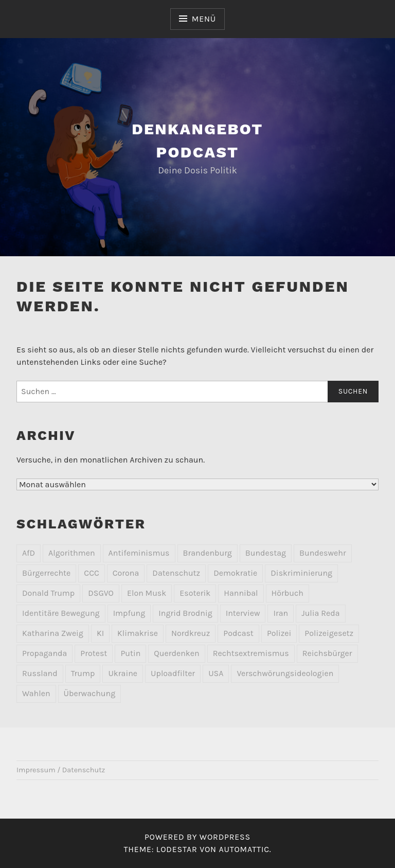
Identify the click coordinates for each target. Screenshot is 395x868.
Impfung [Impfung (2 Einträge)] (129, 613)
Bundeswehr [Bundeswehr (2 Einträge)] (323, 553)
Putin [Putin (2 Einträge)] (130, 653)
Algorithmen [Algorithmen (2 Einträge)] (72, 553)
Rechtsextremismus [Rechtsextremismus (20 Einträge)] (251, 653)
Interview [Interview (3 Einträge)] (243, 613)
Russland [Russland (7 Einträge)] (40, 673)
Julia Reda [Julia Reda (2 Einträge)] (320, 613)
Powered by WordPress (197, 837)
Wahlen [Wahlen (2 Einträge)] (36, 693)
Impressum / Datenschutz (61, 770)
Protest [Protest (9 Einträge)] (94, 653)
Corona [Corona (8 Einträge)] (126, 573)
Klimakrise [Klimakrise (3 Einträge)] (138, 633)
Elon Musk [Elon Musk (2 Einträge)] (147, 593)
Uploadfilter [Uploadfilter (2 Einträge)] (173, 673)
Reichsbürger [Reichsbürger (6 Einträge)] (327, 653)
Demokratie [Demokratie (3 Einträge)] (235, 573)
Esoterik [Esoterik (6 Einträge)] (195, 593)
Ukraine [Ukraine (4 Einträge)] (123, 673)
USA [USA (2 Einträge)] (216, 673)
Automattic (244, 849)
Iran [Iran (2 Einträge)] (281, 613)
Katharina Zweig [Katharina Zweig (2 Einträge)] (53, 633)
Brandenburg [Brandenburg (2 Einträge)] (208, 553)
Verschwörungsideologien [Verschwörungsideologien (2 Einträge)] (285, 673)
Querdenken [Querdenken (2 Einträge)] (176, 653)
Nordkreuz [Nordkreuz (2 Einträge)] (191, 633)
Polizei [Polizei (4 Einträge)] (279, 633)
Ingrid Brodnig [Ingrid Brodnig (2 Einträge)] (185, 613)
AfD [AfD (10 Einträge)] (29, 553)
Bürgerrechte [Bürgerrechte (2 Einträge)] (46, 573)
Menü (204, 19)
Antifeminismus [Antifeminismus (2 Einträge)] (139, 553)
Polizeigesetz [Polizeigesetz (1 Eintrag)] (329, 633)
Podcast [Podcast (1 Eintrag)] (238, 633)
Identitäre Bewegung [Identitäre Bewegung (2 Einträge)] (61, 613)
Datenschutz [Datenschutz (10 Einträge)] (176, 573)
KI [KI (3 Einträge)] (100, 633)
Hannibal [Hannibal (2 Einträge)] (241, 593)
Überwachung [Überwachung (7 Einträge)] (90, 693)
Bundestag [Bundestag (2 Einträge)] (266, 553)
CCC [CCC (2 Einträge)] (91, 573)
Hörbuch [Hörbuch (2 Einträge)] (288, 593)
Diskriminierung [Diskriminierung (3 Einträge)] (301, 573)
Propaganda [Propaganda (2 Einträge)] (44, 653)
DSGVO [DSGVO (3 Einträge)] (101, 593)
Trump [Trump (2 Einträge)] (83, 673)
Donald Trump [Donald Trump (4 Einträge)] (48, 593)
